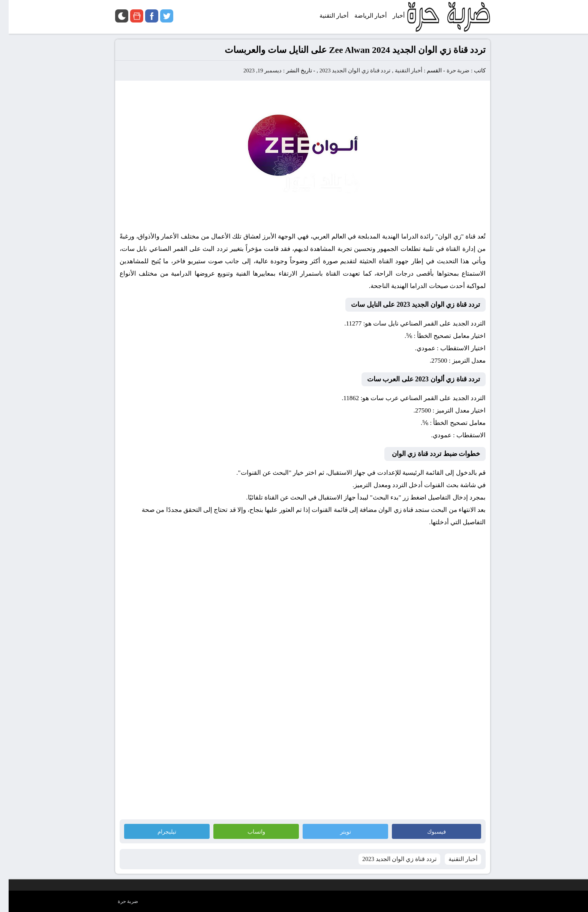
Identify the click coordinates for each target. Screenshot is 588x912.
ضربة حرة (449, 70)
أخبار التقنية (400, 70)
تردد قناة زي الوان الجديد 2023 (346, 70)
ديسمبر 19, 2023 (254, 70)
